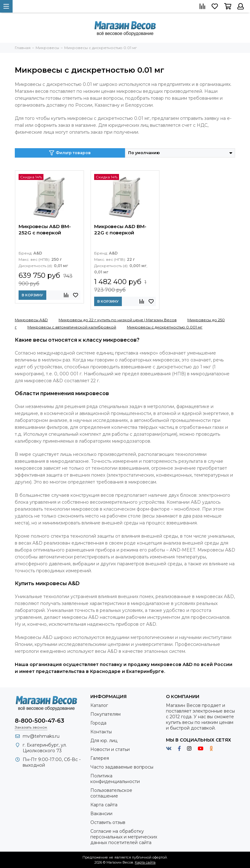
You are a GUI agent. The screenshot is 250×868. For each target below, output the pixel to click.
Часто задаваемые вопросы (122, 767)
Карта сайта (104, 805)
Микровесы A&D (31, 320)
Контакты (101, 732)
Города (98, 723)
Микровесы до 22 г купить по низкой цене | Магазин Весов (118, 320)
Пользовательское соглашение (111, 793)
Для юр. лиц (104, 741)
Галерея (100, 758)
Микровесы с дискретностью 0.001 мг (165, 327)
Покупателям (105, 714)
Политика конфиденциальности (115, 779)
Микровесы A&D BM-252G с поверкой (45, 230)
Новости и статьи (110, 749)
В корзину (32, 295)
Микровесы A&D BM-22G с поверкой (120, 230)
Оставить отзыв (108, 822)
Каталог (99, 705)
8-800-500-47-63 (40, 721)
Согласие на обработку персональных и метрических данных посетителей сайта (124, 837)
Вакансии (101, 814)
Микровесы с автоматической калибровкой (72, 327)
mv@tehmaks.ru (41, 736)
